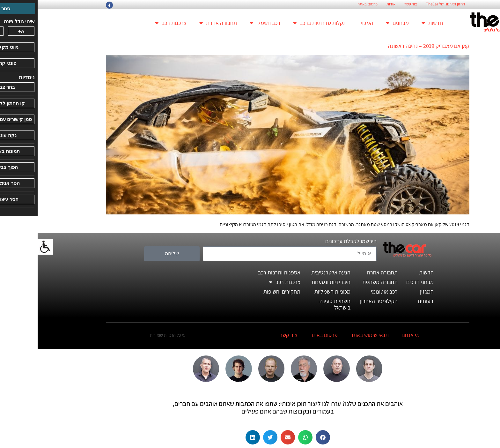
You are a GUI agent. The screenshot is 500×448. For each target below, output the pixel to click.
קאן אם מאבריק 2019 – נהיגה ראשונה (391, 46)
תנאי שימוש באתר (332, 335)
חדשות (395, 23)
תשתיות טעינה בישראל (297, 304)
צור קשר (373, 4)
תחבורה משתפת (342, 282)
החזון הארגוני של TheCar (408, 4)
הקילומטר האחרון (341, 301)
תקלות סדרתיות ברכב (282, 23)
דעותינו (388, 301)
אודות (353, 4)
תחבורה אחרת (180, 23)
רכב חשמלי (227, 23)
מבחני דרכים (382, 282)
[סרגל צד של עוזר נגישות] (8, 247)
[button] (285, 437)
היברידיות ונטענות (293, 282)
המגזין (329, 23)
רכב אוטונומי (347, 291)
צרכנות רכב (133, 23)
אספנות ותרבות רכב (242, 272)
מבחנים (360, 23)
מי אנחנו (373, 335)
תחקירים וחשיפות (244, 291)
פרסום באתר (330, 4)
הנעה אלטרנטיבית (293, 272)
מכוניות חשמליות (295, 291)
